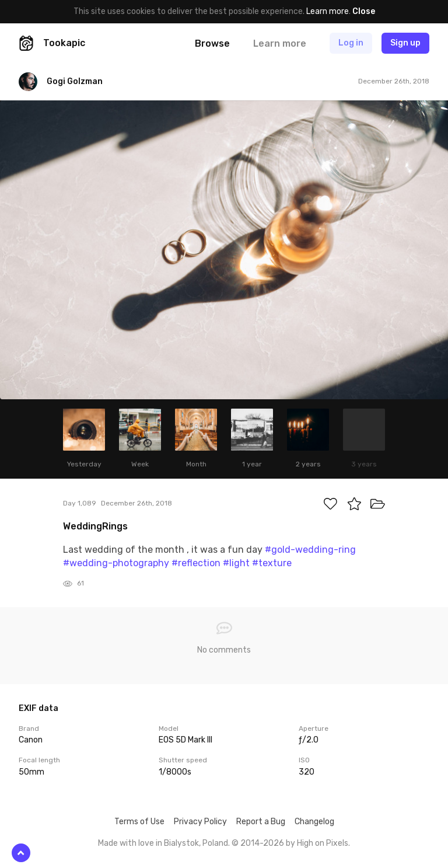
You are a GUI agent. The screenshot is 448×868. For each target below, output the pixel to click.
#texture (272, 563)
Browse (212, 43)
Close (364, 11)
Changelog (314, 822)
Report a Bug (261, 822)
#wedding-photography (116, 563)
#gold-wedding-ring (310, 550)
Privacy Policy (200, 822)
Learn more (328, 11)
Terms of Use (139, 822)
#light (236, 563)
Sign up (405, 43)
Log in (351, 43)
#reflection (196, 563)
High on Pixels (323, 843)
